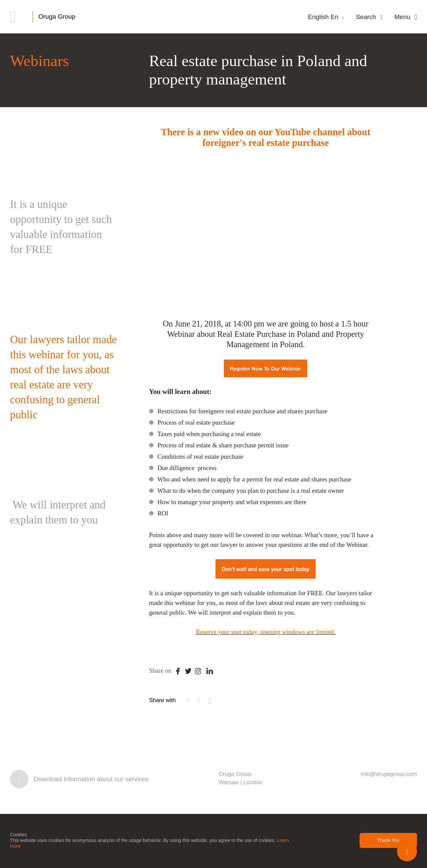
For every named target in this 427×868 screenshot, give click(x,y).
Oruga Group (57, 17)
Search (369, 17)
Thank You (388, 840)
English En (326, 17)
